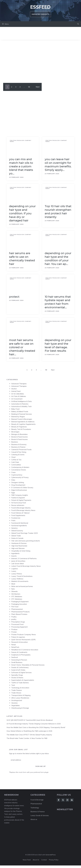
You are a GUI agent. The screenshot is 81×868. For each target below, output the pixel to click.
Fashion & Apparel (18, 498)
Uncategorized (17, 700)
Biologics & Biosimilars (19, 434)
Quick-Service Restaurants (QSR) (23, 640)
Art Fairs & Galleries (19, 396)
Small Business (17, 662)
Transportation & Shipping (21, 695)
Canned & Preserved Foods (21, 450)
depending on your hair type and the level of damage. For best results (58, 345)
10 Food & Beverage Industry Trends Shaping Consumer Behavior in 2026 (34, 724)
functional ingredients (19, 526)
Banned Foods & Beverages (22, 419)
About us (34, 819)
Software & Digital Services (21, 673)
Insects (14, 556)
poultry (14, 619)
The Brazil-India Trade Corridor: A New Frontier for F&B (27, 738)
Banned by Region (18, 417)
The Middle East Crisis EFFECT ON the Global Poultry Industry (29, 735)
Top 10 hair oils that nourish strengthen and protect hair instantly (58, 212)
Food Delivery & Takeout (20, 513)
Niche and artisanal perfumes (22, 586)
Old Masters (16, 594)
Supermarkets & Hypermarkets (23, 680)
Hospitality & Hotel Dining (21, 551)
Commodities (16, 465)
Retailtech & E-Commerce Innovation (25, 650)
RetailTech (15, 647)
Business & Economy (19, 444)
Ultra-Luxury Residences (20, 698)
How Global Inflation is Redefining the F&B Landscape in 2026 (29, 731)
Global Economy (17, 531)
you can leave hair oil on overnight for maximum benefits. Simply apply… (58, 165)
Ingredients (15, 553)
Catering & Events (18, 455)
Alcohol (14, 389)
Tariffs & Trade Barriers (20, 683)
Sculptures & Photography (21, 655)
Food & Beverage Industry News (23, 510)
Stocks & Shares (17, 678)
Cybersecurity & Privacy (20, 477)
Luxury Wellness (17, 579)
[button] (78, 24)
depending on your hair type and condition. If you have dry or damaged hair (22, 213)
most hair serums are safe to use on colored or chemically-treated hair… (22, 347)
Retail (13, 645)
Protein (14, 632)
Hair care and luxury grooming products (26, 541)
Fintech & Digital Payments (21, 500)
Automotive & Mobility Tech (21, 406)
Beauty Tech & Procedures (21, 429)
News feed (27, 860)
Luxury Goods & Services (40, 815)
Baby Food (15, 409)
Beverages (15, 432)
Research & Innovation (20, 642)
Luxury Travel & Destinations (22, 576)
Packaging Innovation (19, 604)
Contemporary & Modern (20, 467)
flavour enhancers (18, 505)
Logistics (15, 569)
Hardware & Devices (19, 543)
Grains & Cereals (17, 538)
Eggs (13, 493)
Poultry (14, 617)
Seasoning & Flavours (19, 660)
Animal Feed (16, 391)
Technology (35, 808)
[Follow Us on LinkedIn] (72, 800)
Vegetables (16, 705)
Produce (14, 629)
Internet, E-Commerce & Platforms (24, 558)
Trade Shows (16, 693)
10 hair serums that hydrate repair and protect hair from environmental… (58, 302)
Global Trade (16, 536)
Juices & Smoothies (18, 561)
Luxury (14, 571)
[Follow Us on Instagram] (67, 800)
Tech (13, 685)
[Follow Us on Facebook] (59, 800)
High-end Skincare (18, 548)
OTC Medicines (17, 596)
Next (38, 87)
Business (15, 442)
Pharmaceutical (17, 609)
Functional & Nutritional (20, 523)
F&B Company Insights (20, 495)
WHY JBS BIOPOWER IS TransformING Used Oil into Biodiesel (30, 720)
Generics (14, 528)
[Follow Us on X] (63, 800)
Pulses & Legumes (18, 637)
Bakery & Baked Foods (20, 412)
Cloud (13, 457)
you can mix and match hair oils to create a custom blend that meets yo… (21, 166)
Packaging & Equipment (20, 602)
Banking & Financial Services (22, 414)
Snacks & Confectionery (20, 667)
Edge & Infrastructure (19, 490)
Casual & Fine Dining (19, 452)
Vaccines (14, 703)
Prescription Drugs (18, 622)
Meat (13, 584)
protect (14, 297)
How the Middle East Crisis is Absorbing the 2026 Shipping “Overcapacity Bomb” (36, 727)
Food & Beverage (37, 800)
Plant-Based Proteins (19, 614)
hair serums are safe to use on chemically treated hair (22, 259)
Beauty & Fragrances (19, 427)
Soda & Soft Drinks (18, 670)
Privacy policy (54, 860)
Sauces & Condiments (19, 652)
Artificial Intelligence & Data (21, 401)
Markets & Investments (20, 581)
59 (29, 87)
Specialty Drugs (17, 675)
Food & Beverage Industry (21, 508)
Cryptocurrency (17, 475)
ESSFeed (40, 7)
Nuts (13, 589)
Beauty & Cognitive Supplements (23, 424)
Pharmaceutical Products (20, 612)
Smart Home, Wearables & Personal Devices (28, 665)
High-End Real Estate (19, 546)
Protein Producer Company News (21, 141)
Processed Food (17, 624)
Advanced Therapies (19, 384)
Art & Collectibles (18, 394)
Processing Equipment (19, 627)
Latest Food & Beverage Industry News (26, 566)
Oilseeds (14, 591)
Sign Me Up (41, 766)
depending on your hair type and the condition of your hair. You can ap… (58, 259)
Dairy (13, 480)
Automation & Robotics (20, 404)
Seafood (15, 657)
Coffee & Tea (16, 460)
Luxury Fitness (17, 574)
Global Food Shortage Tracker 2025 (24, 533)
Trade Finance (17, 690)
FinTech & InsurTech (19, 503)
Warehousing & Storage (20, 708)
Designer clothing (18, 482)
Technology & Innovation (20, 688)
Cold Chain (15, 462)
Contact (44, 860)
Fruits (13, 520)
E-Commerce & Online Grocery (22, 488)
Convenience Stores (19, 470)
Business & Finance (18, 447)
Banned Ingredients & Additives (23, 422)
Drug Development (18, 485)
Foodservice (16, 518)
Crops (13, 472)
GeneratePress (51, 855)
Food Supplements (18, 515)
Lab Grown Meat (18, 564)
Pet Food (15, 607)
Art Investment (17, 399)
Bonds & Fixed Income (19, 437)
